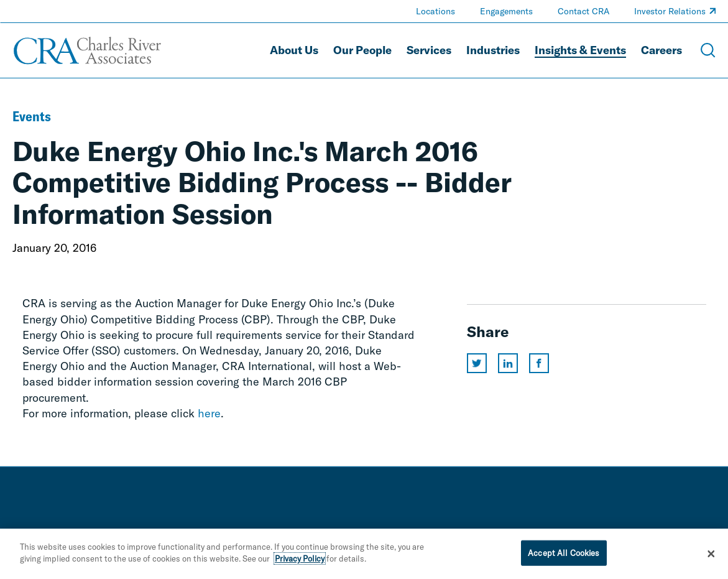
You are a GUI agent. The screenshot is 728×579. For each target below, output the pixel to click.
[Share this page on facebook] (539, 363)
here (209, 413)
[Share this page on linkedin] (508, 363)
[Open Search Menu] (708, 50)
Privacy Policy (300, 563)
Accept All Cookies (564, 557)
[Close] (711, 558)
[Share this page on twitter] (477, 363)
